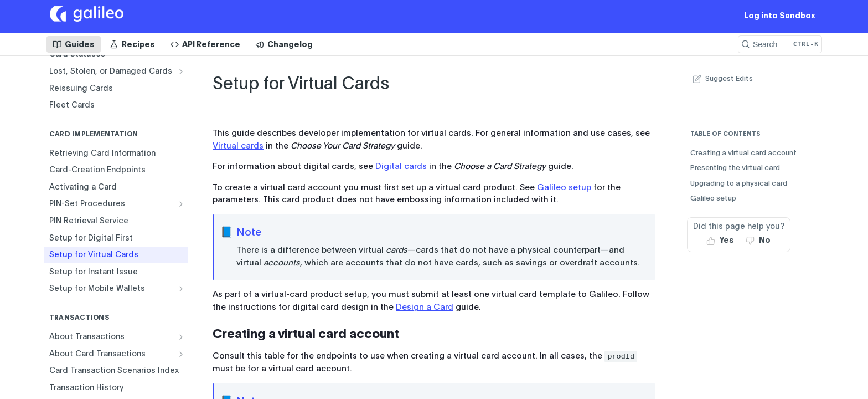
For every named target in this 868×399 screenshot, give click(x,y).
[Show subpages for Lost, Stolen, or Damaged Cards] (181, 71)
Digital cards (401, 166)
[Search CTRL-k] (780, 44)
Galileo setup (564, 187)
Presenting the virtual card (735, 168)
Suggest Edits (722, 79)
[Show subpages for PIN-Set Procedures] (181, 204)
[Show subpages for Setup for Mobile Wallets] (181, 289)
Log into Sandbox (780, 16)
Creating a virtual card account (743, 153)
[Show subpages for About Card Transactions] (181, 354)
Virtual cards (238, 146)
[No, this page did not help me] (758, 241)
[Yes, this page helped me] (720, 241)
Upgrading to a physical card (739, 183)
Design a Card (425, 307)
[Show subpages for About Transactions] (181, 337)
